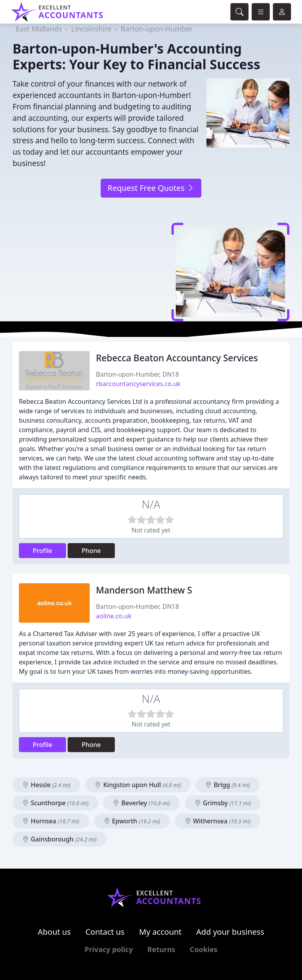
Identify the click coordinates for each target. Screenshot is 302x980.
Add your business (230, 932)
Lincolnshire (91, 29)
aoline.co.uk (114, 616)
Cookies (203, 949)
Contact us (105, 932)
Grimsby (223, 803)
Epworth (132, 821)
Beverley (141, 803)
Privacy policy (109, 949)
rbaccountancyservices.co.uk (138, 384)
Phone (91, 551)
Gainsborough (60, 839)
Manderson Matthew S (144, 590)
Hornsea (51, 821)
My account (160, 932)
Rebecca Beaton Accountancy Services (177, 358)
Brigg (227, 785)
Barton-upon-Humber (157, 29)
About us (54, 932)
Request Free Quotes (151, 188)
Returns (161, 949)
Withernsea (218, 821)
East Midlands (39, 29)
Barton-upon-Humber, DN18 (137, 374)
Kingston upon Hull (138, 785)
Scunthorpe (55, 803)
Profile (42, 551)
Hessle (46, 785)
